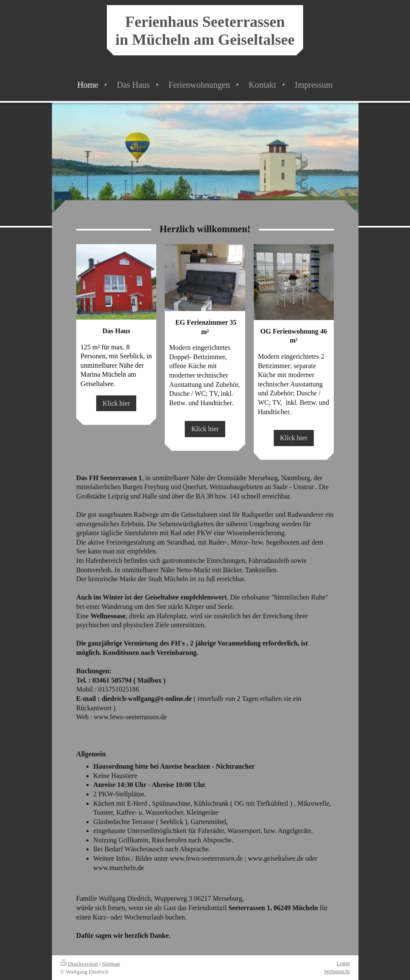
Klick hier (116, 403)
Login (343, 963)
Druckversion (79, 964)
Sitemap (111, 964)
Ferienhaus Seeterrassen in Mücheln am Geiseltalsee (205, 31)
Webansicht (337, 971)
